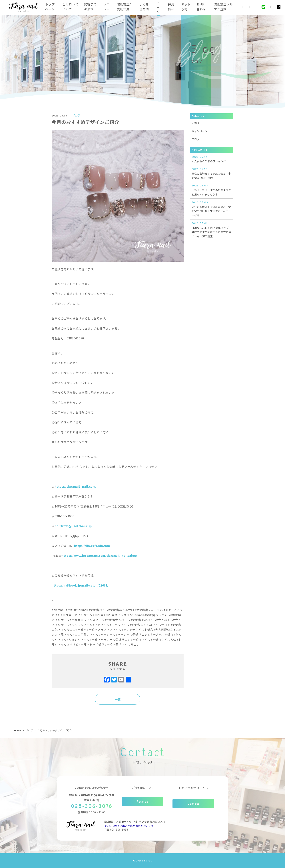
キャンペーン (199, 131)
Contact (193, 804)
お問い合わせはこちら (193, 788)
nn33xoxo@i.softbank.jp (73, 526)
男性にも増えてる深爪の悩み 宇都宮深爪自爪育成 (212, 173)
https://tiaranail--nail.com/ (76, 486)
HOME (18, 730)
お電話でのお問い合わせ (92, 788)
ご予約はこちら (142, 788)
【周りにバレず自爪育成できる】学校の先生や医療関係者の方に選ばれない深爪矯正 (212, 230)
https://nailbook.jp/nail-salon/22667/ (80, 585)
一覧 (118, 699)
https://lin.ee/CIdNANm (92, 546)
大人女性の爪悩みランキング (212, 159)
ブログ (196, 139)
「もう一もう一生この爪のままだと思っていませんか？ (212, 190)
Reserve (142, 801)
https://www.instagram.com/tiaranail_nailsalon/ (99, 555)
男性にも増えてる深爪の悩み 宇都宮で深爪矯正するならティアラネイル (212, 209)
